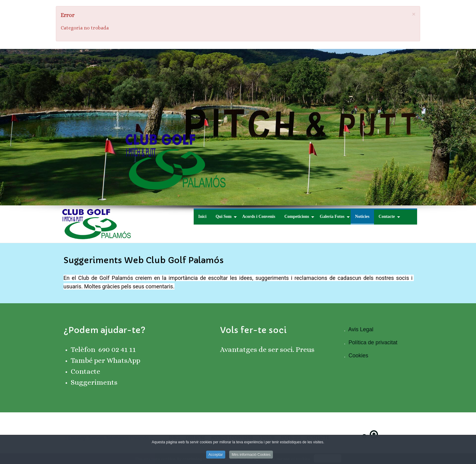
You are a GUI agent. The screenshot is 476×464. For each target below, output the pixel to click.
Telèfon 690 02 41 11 (103, 349)
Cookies (358, 356)
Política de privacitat (373, 342)
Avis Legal (361, 329)
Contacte (85, 371)
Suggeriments (94, 382)
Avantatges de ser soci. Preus (267, 349)
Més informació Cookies (251, 458)
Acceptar (216, 458)
